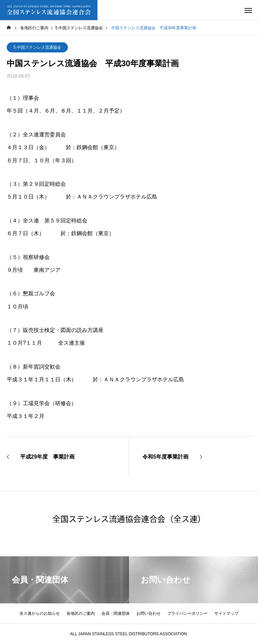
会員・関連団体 (116, 613)
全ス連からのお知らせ (40, 613)
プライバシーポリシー (187, 613)
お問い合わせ (148, 613)
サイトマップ (226, 613)
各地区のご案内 (81, 613)
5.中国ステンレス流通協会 (37, 47)
